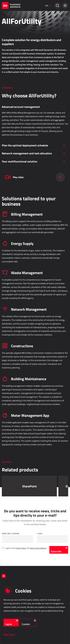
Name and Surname (11, 533)
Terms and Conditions (38, 548)
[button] (65, 6)
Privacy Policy (21, 548)
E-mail (40, 533)
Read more (9, 634)
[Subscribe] (59, 550)
